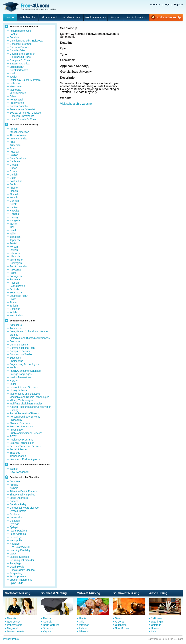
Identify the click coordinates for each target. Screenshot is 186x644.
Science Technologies (22, 443)
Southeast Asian (19, 296)
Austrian (14, 152)
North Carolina (51, 625)
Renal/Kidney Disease (22, 570)
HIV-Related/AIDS (20, 547)
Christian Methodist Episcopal (26, 41)
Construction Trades (21, 354)
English (14, 184)
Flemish (14, 194)
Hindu (13, 73)
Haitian (14, 207)
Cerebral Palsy (18, 504)
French (14, 197)
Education (15, 358)
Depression (16, 517)
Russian (14, 283)
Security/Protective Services (25, 446)
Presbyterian (17, 103)
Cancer (14, 501)
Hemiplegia (16, 537)
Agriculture (16, 325)
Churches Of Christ (20, 57)
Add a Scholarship (169, 17)
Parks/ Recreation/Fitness (24, 413)
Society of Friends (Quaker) (25, 113)
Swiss (13, 299)
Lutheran (15, 83)
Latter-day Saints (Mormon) (25, 80)
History (14, 381)
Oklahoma (121, 625)
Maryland (12, 628)
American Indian (19, 139)
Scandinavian (17, 286)
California (156, 618)
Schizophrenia (18, 576)
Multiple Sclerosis (20, 557)
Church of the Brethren (23, 54)
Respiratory (16, 573)
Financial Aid (49, 17)
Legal (13, 384)
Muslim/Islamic (18, 93)
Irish (12, 227)
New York (12, 618)
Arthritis (14, 485)
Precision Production (21, 426)
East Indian (16, 181)
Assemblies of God (20, 31)
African (14, 129)
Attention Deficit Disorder (24, 491)
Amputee (15, 481)
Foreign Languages (21, 374)
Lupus (13, 554)
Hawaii (155, 628)
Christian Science (20, 47)
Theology (15, 453)
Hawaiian (15, 211)
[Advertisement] (121, 146)
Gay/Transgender (19, 472)
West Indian (16, 315)
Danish (14, 175)
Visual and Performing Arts (25, 459)
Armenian (15, 145)
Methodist (15, 90)
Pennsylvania (15, 625)
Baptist (14, 34)
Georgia (48, 622)
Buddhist (15, 37)
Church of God (18, 50)
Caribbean (16, 161)
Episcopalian (17, 67)
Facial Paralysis (19, 531)
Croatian (14, 165)
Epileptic (14, 527)
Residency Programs (21, 440)
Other (13, 96)
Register (178, 4)
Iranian (14, 224)
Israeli (13, 230)
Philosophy (16, 420)
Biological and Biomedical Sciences (30, 338)
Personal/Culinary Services (25, 417)
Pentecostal (16, 100)
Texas (118, 618)
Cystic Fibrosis (18, 511)
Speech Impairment (21, 580)
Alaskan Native (18, 135)
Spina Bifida (16, 583)
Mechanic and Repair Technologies (29, 397)
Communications (19, 345)
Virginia (47, 631)
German (14, 201)
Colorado (156, 625)
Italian (13, 234)
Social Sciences (19, 449)
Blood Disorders (19, 498)
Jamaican (15, 237)
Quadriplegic (17, 567)
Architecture (16, 328)
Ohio (82, 622)
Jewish (14, 77)
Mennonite (16, 86)
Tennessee (49, 628)
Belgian (14, 155)
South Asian (16, 293)
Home (10, 17)
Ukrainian (15, 309)
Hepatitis (15, 544)
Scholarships (28, 17)
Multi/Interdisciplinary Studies (26, 404)
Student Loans (72, 17)
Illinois (83, 618)
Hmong (14, 217)
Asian (13, 148)
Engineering (16, 361)
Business (15, 341)
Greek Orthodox (19, 70)
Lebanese (15, 253)
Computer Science (20, 351)
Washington (158, 622)
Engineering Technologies (24, 364)
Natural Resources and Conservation (31, 407)
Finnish (14, 191)
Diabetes (15, 521)
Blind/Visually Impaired (22, 495)
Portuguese (16, 276)
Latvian (14, 250)
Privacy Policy (11, 639)
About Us (155, 4)
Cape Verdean (18, 158)
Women (14, 469)
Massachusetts (16, 631)
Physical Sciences (20, 423)
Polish (13, 273)
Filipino (14, 188)
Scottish (14, 289)
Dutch (13, 178)
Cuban (13, 168)
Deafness (15, 514)
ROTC (13, 436)
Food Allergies (18, 534)
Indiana (83, 628)
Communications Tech (22, 348)
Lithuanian (16, 256)
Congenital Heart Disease (24, 508)
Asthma (14, 488)
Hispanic (15, 214)
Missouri (84, 631)
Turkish (14, 306)
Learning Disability (20, 550)
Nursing (116, 17)
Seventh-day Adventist (22, 109)
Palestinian (16, 270)
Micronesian (16, 260)
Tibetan (14, 302)
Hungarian (16, 220)
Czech (13, 171)
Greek (13, 204)
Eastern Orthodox (20, 64)
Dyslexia (14, 524)
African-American (19, 132)
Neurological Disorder (22, 560)
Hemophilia (16, 540)
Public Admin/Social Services (26, 433)
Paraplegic (16, 563)
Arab (12, 142)
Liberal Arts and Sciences (24, 387)
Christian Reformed (21, 44)
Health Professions (20, 377)
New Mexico (122, 628)
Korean (14, 247)
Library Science (18, 390)
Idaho (154, 631)
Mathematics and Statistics (25, 394)
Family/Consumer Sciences (25, 371)
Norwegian (16, 263)
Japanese (15, 240)
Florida (47, 618)
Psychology (16, 430)
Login (167, 4)
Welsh (13, 312)
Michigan (84, 625)
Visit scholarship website (76, 104)
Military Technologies (21, 400)
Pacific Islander (18, 266)
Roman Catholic (19, 106)
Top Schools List (137, 17)
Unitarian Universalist (22, 116)
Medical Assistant (96, 17)
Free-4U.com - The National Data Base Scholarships (30, 7)
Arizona (119, 622)
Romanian (15, 279)
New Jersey (14, 622)
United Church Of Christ (23, 119)
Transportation (18, 456)
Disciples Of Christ (20, 60)
